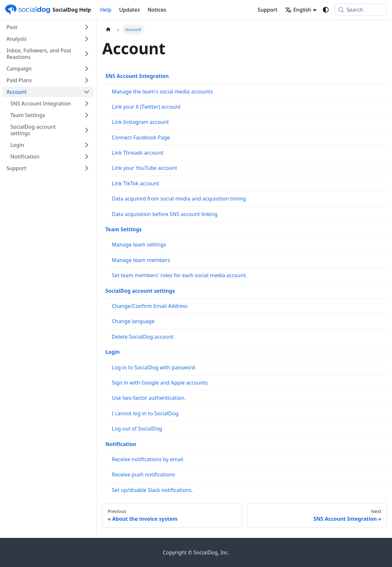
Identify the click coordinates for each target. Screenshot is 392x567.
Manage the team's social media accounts (162, 92)
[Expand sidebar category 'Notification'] (87, 157)
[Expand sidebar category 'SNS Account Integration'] (87, 104)
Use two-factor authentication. (149, 398)
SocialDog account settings (140, 291)
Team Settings (124, 229)
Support (267, 10)
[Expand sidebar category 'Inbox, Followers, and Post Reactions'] (87, 54)
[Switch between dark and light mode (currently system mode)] (326, 10)
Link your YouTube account (144, 168)
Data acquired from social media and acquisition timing (179, 199)
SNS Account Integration (137, 76)
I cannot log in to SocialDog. (146, 413)
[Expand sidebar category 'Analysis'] (87, 39)
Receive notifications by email (148, 459)
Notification (121, 444)
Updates (130, 10)
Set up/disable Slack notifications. (152, 490)
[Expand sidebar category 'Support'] (87, 168)
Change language (133, 321)
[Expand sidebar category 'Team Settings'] (87, 115)
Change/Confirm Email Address (150, 306)
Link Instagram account (140, 122)
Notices (157, 10)
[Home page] (108, 30)
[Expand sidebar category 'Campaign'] (87, 69)
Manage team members (141, 260)
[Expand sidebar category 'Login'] (87, 145)
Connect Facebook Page (141, 137)
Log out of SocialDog (137, 429)
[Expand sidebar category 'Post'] (87, 27)
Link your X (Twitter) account (146, 107)
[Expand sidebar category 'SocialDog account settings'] (87, 130)
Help (106, 10)
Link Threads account (138, 153)
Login (112, 352)
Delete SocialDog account (143, 337)
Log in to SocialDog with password (154, 367)
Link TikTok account (135, 183)
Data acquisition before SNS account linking (165, 214)
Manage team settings (139, 245)
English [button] (298, 10)
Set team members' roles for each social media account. (179, 275)
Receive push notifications (143, 474)
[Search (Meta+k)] (361, 10)
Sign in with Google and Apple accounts (160, 383)
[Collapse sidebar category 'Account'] (87, 92)
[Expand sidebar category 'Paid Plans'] (87, 80)
